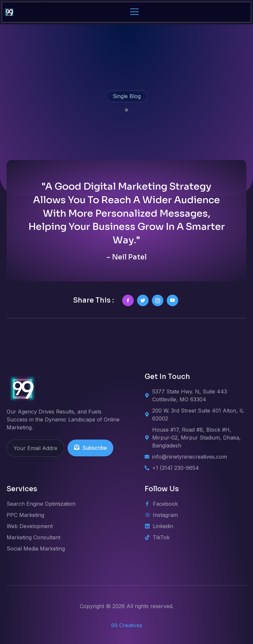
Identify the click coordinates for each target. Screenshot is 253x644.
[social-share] (128, 300)
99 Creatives (127, 625)
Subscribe (91, 448)
